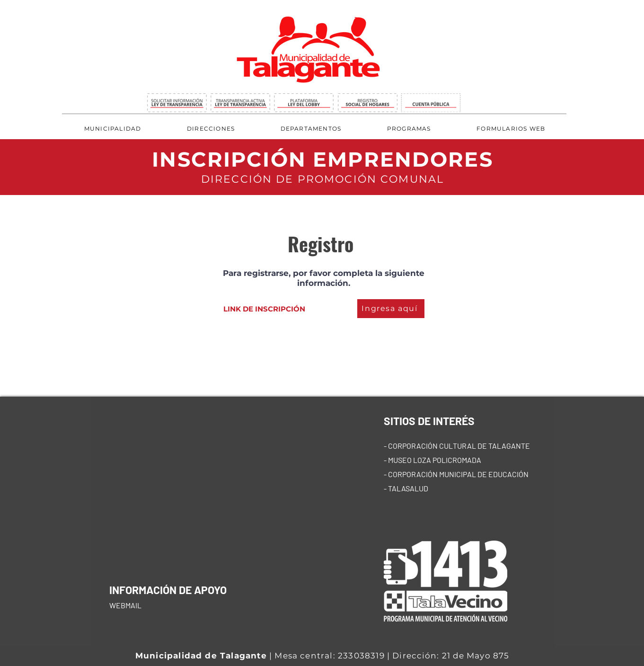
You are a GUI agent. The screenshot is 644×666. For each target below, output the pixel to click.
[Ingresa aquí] (391, 309)
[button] (211, 129)
